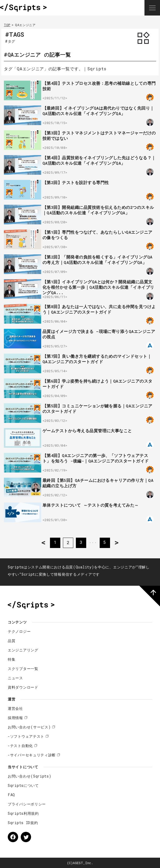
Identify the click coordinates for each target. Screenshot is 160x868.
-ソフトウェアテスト (26, 736)
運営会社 (15, 708)
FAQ (11, 795)
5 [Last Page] (105, 542)
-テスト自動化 (20, 746)
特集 (12, 659)
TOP (7, 25)
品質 (12, 641)
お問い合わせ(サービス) (29, 727)
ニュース (15, 678)
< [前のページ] (43, 542)
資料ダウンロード (23, 687)
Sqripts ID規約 (23, 823)
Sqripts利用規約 (23, 813)
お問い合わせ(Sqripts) (30, 776)
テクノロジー (19, 631)
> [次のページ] (117, 542)
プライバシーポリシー (27, 804)
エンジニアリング (23, 650)
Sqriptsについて (23, 785)
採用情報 (15, 718)
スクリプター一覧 (23, 669)
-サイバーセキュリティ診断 (32, 755)
